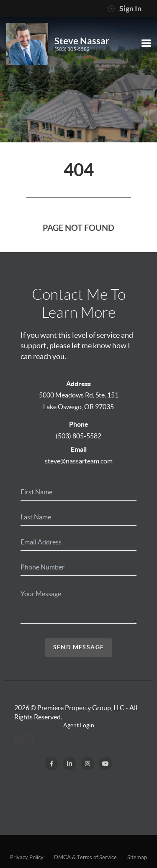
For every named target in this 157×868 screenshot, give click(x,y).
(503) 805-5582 (72, 49)
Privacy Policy (27, 857)
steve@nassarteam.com (79, 461)
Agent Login (79, 725)
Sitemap (137, 857)
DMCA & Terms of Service (85, 857)
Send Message (79, 647)
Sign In (125, 9)
